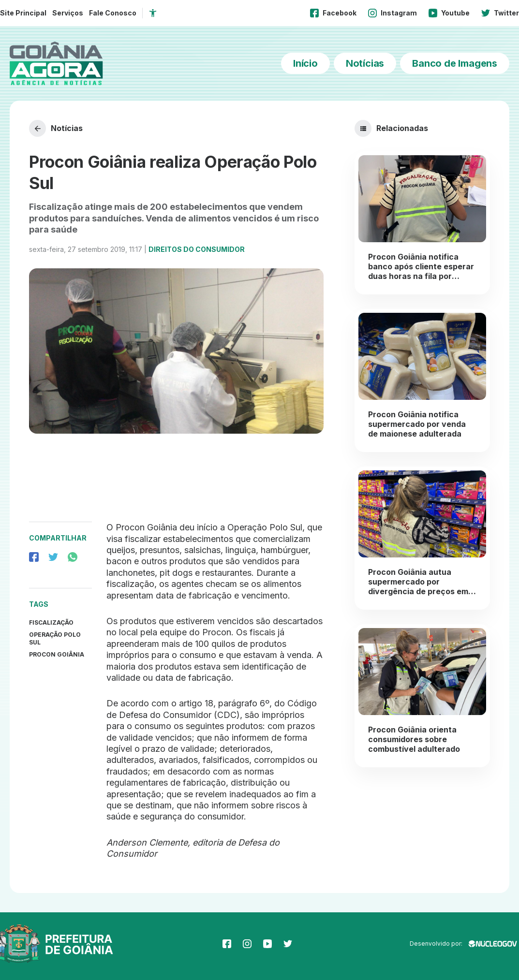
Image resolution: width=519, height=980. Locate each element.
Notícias (365, 63)
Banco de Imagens (455, 63)
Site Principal (23, 13)
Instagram (393, 13)
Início (305, 63)
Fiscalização (51, 622)
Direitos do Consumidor (197, 249)
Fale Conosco (113, 13)
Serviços (68, 13)
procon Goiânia (57, 654)
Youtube (449, 13)
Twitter (500, 13)
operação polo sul (55, 638)
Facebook (333, 13)
